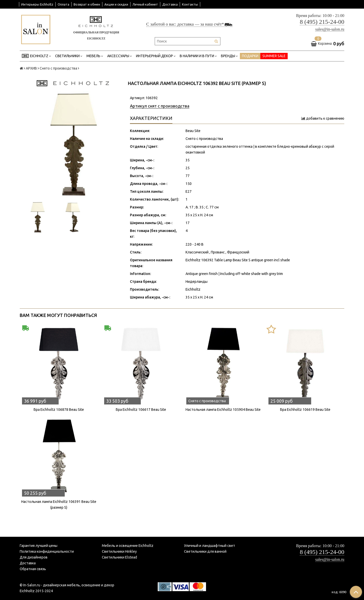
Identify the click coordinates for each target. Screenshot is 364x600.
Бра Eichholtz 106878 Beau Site (59, 410)
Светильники (69, 56)
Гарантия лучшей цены (39, 546)
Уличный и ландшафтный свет (210, 546)
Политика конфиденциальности (47, 551)
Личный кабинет (145, 4)
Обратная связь (33, 569)
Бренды (229, 56)
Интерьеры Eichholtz (37, 4)
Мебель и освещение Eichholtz (128, 546)
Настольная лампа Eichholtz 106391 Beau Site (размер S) (59, 505)
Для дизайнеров (34, 557)
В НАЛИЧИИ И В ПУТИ (198, 56)
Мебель (95, 56)
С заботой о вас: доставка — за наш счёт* (190, 24)
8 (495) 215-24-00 (322, 22)
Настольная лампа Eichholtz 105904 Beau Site (223, 410)
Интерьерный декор (156, 56)
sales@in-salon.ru (330, 29)
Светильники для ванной (205, 551)
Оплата (63, 4)
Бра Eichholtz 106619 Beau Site (305, 410)
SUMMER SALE (274, 56)
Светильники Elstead (119, 557)
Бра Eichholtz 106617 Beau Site (141, 410)
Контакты (190, 4)
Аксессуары (120, 56)
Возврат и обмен (87, 4)
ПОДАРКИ (250, 56)
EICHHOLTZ (36, 56)
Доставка (170, 4)
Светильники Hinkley (119, 551)
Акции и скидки (116, 4)
